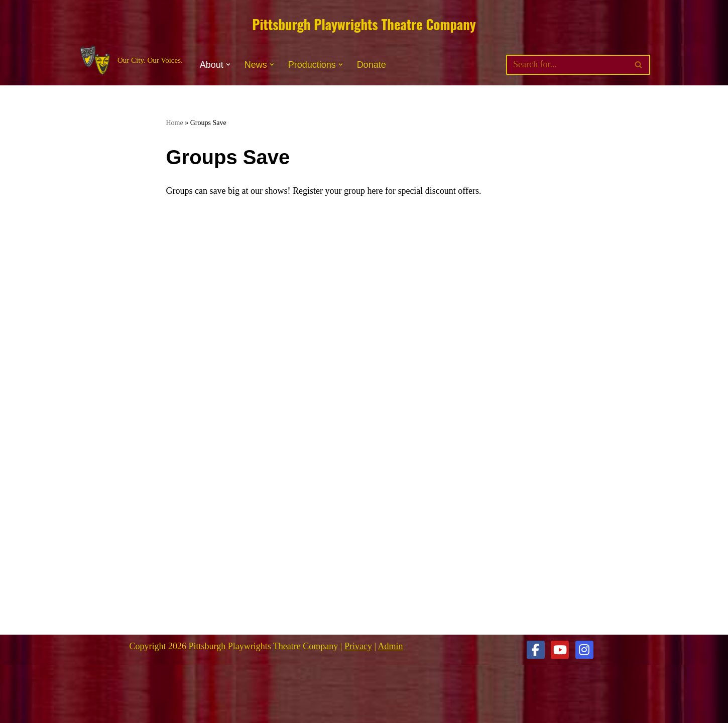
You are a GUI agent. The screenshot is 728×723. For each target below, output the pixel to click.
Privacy (358, 646)
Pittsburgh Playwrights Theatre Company (364, 24)
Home (175, 123)
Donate (372, 65)
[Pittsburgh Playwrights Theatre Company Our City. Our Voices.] (130, 61)
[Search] (567, 65)
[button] (228, 65)
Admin (391, 646)
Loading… (327, 422)
